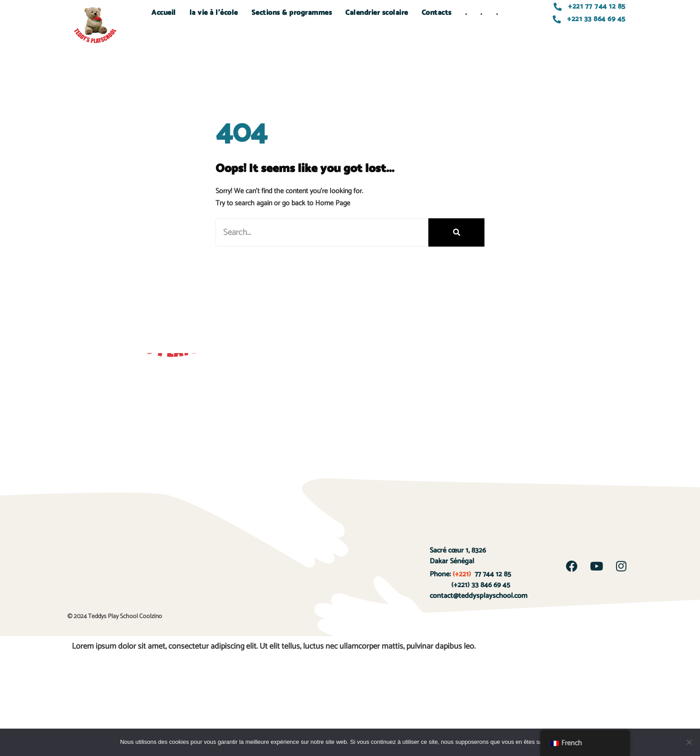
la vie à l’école (214, 13)
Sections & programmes (292, 13)
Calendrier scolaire (377, 13)
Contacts (437, 13)
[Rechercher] (456, 232)
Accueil (164, 13)
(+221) (462, 574)
